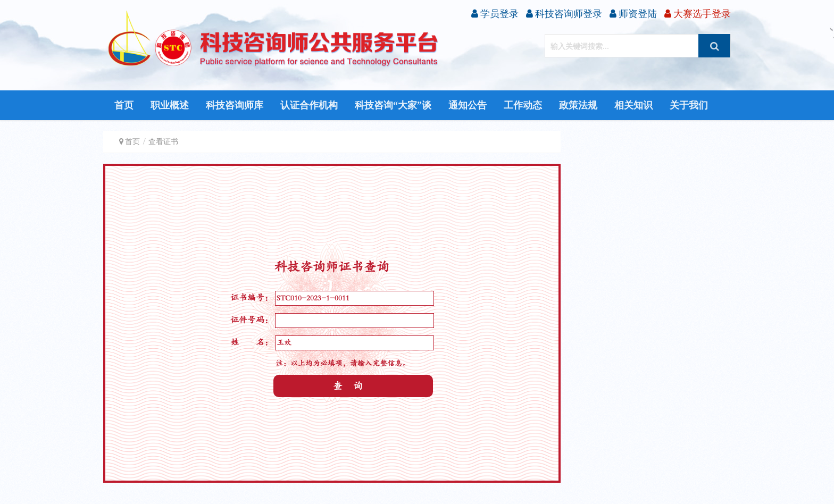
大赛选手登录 (698, 14)
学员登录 (495, 14)
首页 (124, 105)
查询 (353, 386)
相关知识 (633, 105)
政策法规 (578, 105)
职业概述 (170, 105)
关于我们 (689, 105)
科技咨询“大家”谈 (393, 105)
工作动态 (523, 105)
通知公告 (468, 105)
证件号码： (252, 320)
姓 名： (252, 342)
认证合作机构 (309, 105)
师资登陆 (633, 14)
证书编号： (252, 298)
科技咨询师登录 (564, 14)
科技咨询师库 (235, 105)
